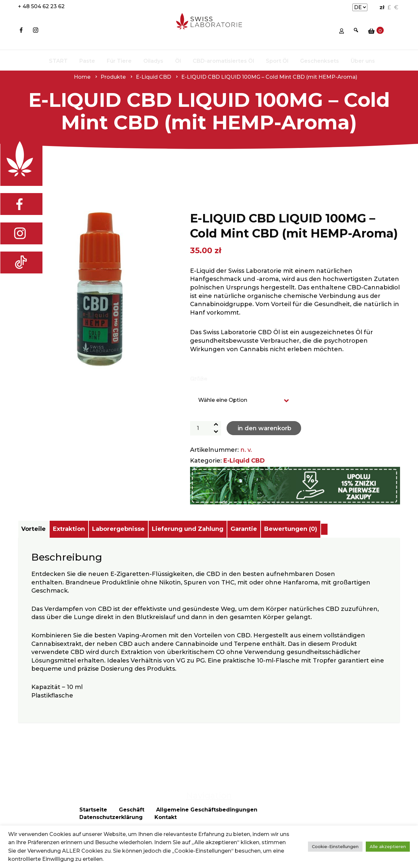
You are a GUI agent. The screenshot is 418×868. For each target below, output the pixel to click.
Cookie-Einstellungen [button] (335, 846)
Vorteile (40, 529)
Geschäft (132, 822)
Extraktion (88, 529)
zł (382, 7)
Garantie (303, 529)
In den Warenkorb (265, 428)
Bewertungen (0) (362, 529)
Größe (199, 379)
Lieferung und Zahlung (233, 529)
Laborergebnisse (151, 529)
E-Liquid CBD (244, 461)
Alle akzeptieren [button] (388, 846)
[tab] (40, 529)
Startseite (93, 822)
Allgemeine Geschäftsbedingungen (207, 822)
